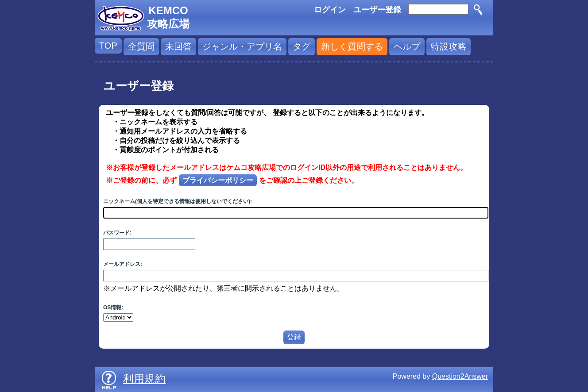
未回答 (178, 46)
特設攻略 (449, 46)
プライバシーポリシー (218, 180)
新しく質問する (352, 46)
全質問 (141, 46)
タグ (302, 46)
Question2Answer (460, 376)
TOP (108, 46)
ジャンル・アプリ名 (242, 46)
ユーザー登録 (377, 10)
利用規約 (144, 379)
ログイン (330, 10)
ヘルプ (407, 46)
